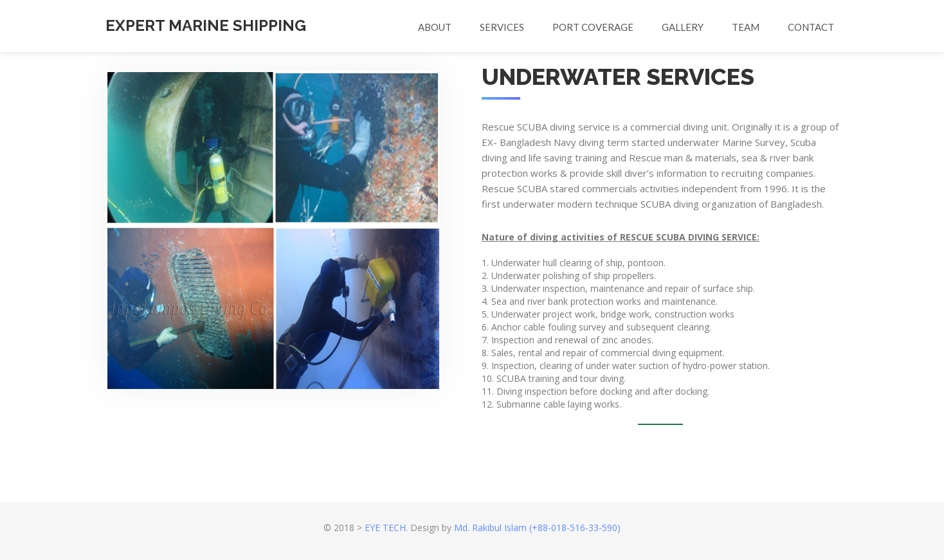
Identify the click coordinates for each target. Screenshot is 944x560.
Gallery (683, 27)
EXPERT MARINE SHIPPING (206, 25)
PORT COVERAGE (593, 27)
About (435, 27)
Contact (811, 27)
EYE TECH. (386, 528)
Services (502, 27)
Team (746, 27)
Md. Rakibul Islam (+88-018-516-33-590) (537, 528)
